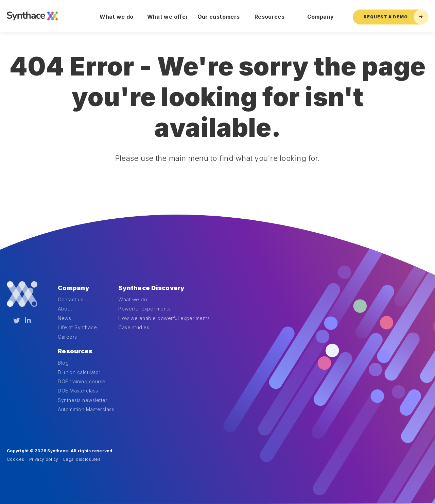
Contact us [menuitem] (71, 299)
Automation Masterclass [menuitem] (86, 409)
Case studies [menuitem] (134, 327)
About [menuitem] (65, 309)
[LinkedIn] (28, 321)
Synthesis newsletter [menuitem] (83, 400)
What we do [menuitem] (117, 17)
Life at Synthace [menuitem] (77, 327)
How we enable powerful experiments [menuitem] (164, 318)
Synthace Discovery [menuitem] (151, 288)
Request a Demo (396, 17)
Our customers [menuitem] (219, 17)
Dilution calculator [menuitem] (79, 372)
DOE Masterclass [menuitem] (78, 391)
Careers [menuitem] (67, 337)
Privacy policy (44, 459)
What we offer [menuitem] (168, 17)
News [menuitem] (64, 318)
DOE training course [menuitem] (82, 381)
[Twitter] (17, 321)
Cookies (15, 459)
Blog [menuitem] (63, 363)
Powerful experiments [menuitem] (144, 309)
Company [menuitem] (320, 17)
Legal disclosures (82, 459)
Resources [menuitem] (269, 17)
